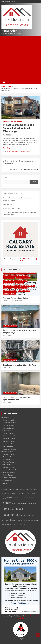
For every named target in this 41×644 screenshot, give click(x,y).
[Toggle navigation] (4, 82)
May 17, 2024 (7, 335)
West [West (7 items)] (26, 525)
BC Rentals (5, 418)
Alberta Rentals (6, 431)
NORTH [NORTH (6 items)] (20, 521)
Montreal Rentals (9, 467)
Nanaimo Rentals (9, 420)
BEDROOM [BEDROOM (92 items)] (21, 493)
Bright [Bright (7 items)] (34, 494)
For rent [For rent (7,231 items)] (6, 503)
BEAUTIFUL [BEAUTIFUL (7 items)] (14, 494)
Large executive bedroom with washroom (23, 169)
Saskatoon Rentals (28, 286)
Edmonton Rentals (9, 436)
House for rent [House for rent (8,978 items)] (11, 515)
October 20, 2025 (8, 301)
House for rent (25, 152)
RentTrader (9, 31)
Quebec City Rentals (23, 278)
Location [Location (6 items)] (37, 515)
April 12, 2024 (7, 135)
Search (5, 178)
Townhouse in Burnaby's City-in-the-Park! (20, 365)
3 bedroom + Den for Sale (11, 208)
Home (14, 152)
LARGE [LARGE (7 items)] (29, 515)
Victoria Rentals (24, 291)
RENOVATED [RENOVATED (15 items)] (34, 520)
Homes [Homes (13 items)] (12, 509)
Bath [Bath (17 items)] (35, 489)
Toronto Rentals (17, 122)
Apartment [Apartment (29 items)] (12, 489)
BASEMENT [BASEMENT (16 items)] (30, 489)
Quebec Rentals (9, 281)
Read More (6, 148)
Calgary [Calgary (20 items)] (4, 498)
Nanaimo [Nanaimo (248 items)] (13, 520)
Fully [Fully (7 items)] (19, 504)
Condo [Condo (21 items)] (15, 498)
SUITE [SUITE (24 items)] (22, 525)
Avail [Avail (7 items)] (17, 489)
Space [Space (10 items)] (12, 525)
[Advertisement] (20, 58)
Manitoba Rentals (7, 452)
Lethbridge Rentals (9, 439)
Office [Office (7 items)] (24, 521)
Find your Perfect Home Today (13, 194)
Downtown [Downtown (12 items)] (20, 498)
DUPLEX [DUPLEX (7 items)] (26, 498)
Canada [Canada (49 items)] (9, 498)
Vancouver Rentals (10, 291)
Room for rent (8, 204)
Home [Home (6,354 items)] (5, 509)
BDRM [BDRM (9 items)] (8, 494)
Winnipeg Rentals (9, 293)
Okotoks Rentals (9, 276)
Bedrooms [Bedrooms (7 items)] (29, 494)
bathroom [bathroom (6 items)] (4, 494)
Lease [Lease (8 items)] (33, 515)
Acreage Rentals (7, 480)
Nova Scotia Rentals (28, 273)
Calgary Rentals (8, 433)
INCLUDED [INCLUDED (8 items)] (23, 515)
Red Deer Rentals (21, 281)
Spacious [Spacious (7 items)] (17, 525)
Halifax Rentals (8, 475)
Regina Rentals (9, 283)
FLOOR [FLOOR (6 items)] (31, 498)
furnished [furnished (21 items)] (24, 503)
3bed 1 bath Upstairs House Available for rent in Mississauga (20, 162)
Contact (4, 483)
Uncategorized (22, 288)
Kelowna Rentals (9, 428)
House (18, 152)
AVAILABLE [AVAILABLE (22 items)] (22, 489)
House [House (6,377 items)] (19, 509)
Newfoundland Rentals (11, 273)
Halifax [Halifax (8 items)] (35, 504)
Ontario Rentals (22, 276)
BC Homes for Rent (12, 270)
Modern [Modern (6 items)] (3, 521)
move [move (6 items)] (7, 521)
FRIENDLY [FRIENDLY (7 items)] (15, 504)
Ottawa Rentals (9, 278)
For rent (6, 122)
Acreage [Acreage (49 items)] (4, 489)
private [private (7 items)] (28, 521)
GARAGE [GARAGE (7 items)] (30, 504)
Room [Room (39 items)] (7, 525)
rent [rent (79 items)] (3, 525)
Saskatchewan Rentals (11, 286)
